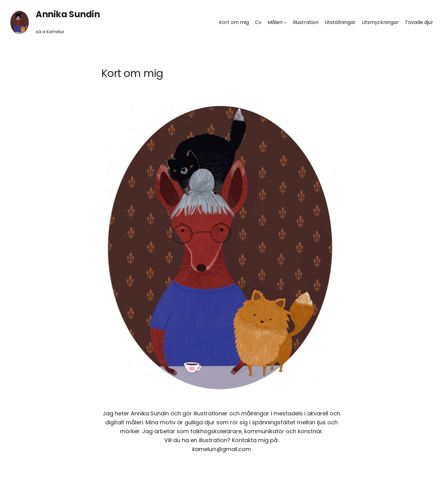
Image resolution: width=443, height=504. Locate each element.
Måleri (275, 22)
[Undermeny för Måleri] (285, 22)
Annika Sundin (68, 14)
